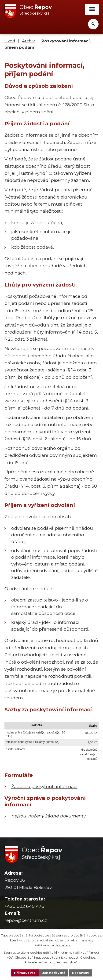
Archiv (28, 41)
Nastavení (81, 973)
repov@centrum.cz (26, 920)
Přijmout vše (25, 973)
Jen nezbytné (54, 973)
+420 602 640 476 (24, 906)
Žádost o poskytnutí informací (44, 787)
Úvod (10, 41)
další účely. (63, 945)
